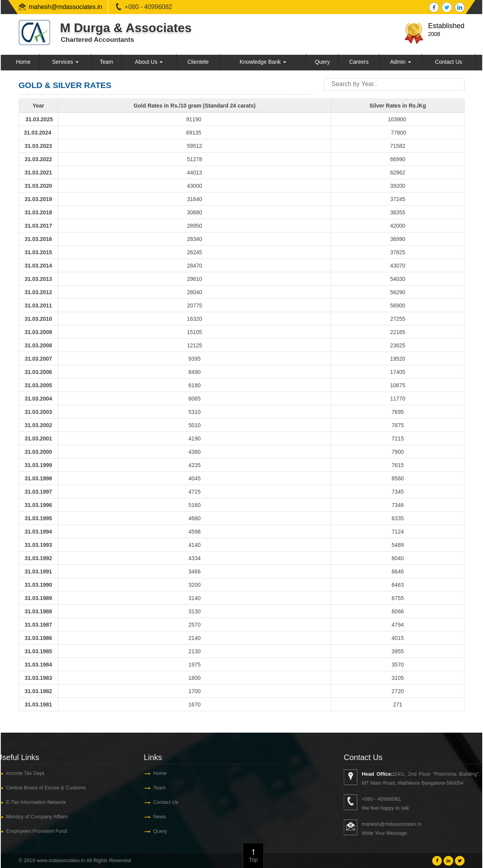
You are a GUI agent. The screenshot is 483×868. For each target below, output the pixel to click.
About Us (149, 62)
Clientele (198, 62)
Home (23, 62)
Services (65, 62)
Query (322, 62)
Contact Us (448, 62)
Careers (359, 62)
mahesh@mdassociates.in (66, 7)
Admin (400, 62)
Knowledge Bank (263, 62)
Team (106, 62)
